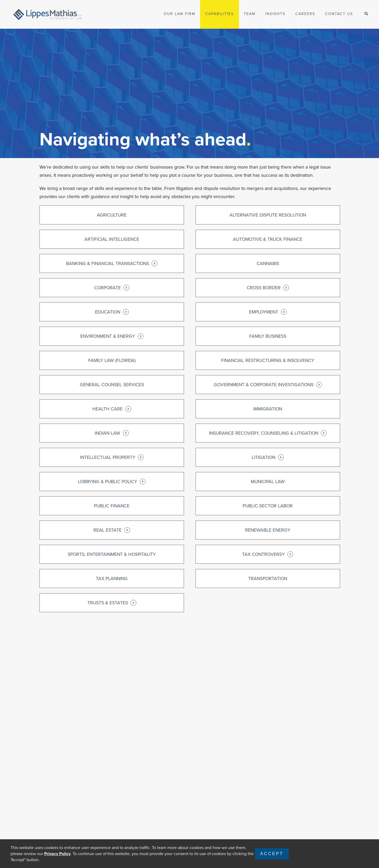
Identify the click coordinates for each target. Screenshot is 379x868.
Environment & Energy (112, 336)
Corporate (112, 288)
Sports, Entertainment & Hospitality (112, 554)
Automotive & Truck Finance (268, 239)
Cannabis (268, 263)
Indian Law (112, 433)
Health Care (112, 409)
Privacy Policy (57, 854)
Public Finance (112, 506)
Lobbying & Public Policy (112, 482)
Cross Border (268, 288)
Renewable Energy (268, 530)
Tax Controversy (268, 554)
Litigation (268, 457)
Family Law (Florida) (112, 360)
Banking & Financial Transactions (112, 263)
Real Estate (112, 530)
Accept (272, 854)
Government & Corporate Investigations (268, 385)
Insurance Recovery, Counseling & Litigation (268, 433)
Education (112, 312)
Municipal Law (268, 482)
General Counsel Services (112, 385)
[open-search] (366, 14)
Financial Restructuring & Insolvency (268, 360)
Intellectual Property (112, 457)
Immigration (268, 409)
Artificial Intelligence (112, 239)
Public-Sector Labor (268, 506)
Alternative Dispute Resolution (268, 215)
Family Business (268, 336)
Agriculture (112, 215)
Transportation (268, 578)
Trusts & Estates (112, 603)
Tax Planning (112, 578)
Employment (268, 312)
